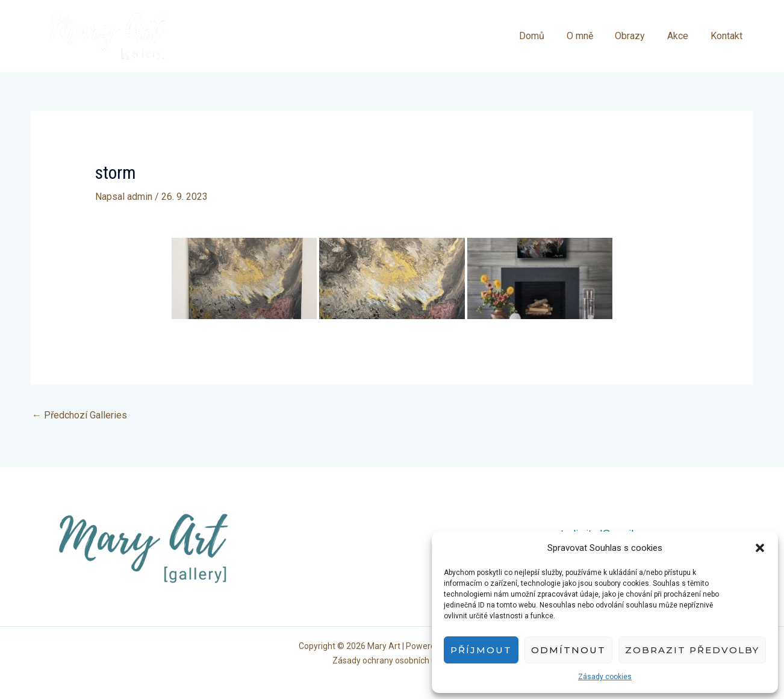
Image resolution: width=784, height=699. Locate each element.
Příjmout (481, 650)
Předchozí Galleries (79, 415)
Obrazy (637, 36)
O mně (590, 36)
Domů (544, 36)
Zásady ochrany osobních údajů (392, 660)
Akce (682, 36)
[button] (760, 548)
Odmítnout (568, 650)
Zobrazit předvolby (692, 650)
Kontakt (728, 36)
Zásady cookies (605, 677)
